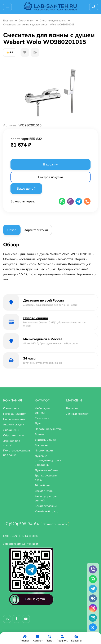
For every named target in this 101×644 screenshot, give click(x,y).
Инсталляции (44, 450)
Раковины (41, 445)
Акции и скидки (14, 424)
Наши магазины (14, 419)
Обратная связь (14, 435)
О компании (11, 408)
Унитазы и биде (45, 440)
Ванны (39, 434)
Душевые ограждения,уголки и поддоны (48, 460)
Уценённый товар (47, 511)
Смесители (25, 20)
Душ (38, 423)
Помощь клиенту (14, 414)
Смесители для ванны (53, 20)
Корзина (72, 408)
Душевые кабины (46, 470)
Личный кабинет (77, 414)
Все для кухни (44, 491)
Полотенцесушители (49, 429)
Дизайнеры (11, 430)
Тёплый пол (43, 485)
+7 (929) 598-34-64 (21, 524)
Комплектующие (46, 506)
